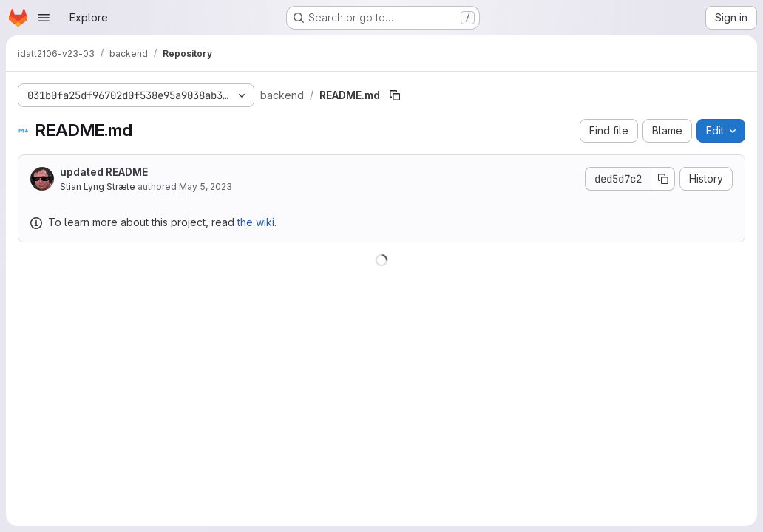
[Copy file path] (395, 95)
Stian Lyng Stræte (98, 187)
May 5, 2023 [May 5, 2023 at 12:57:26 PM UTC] (206, 187)
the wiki (256, 222)
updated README (104, 172)
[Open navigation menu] (44, 18)
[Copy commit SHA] (663, 179)
